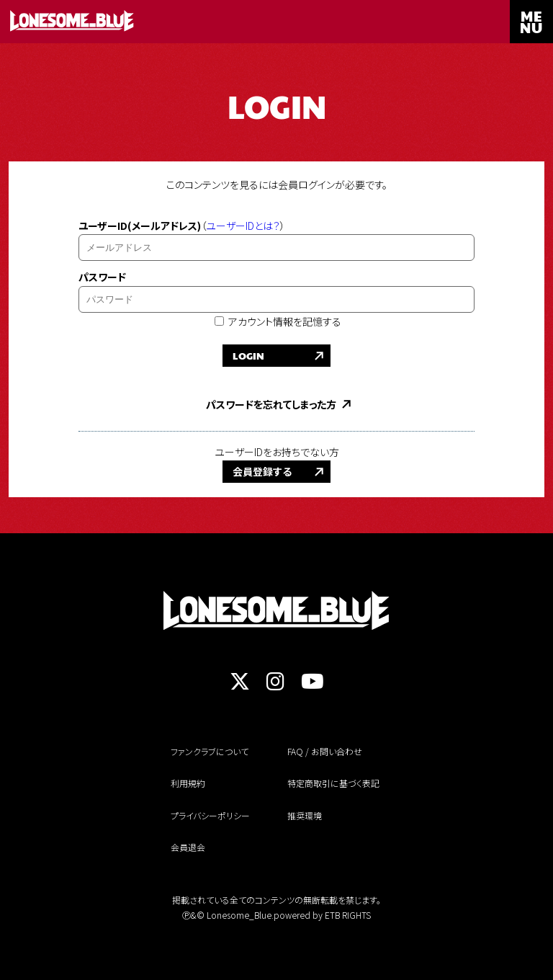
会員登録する (262, 471)
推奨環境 (305, 815)
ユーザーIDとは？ (243, 226)
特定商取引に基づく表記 (333, 783)
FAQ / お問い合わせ (325, 751)
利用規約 (188, 783)
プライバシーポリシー (210, 815)
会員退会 (188, 847)
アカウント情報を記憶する (278, 321)
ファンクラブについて (210, 751)
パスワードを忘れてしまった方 (271, 404)
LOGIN (248, 355)
